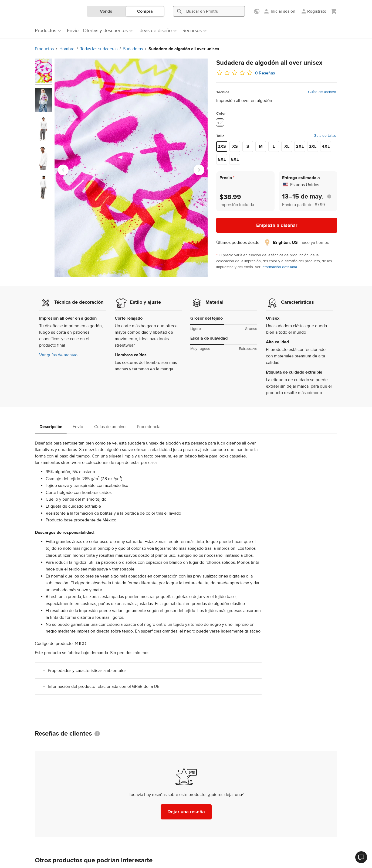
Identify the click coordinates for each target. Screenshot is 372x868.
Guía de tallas (325, 136)
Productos (44, 49)
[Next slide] (199, 170)
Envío (78, 427)
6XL (235, 159)
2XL (300, 146)
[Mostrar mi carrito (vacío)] (334, 11)
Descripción (51, 427)
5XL (222, 159)
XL (287, 146)
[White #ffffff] (220, 122)
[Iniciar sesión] (279, 11)
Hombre (67, 49)
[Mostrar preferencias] (257, 11)
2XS (222, 146)
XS (235, 146)
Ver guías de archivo (58, 355)
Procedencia (149, 427)
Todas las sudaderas (99, 49)
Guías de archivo (322, 92)
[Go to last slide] (63, 170)
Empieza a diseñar (277, 225)
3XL (313, 146)
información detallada (279, 267)
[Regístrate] (313, 11)
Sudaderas (133, 49)
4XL (326, 146)
